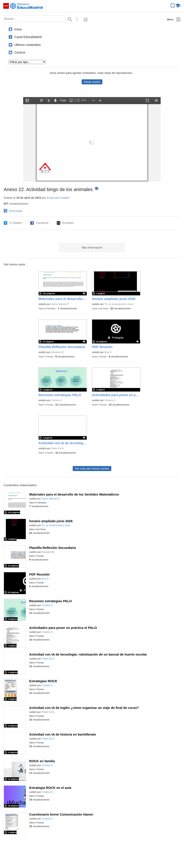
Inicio (18, 29)
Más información (92, 248)
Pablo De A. (58, 448)
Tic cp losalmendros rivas (119, 304)
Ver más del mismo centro (92, 469)
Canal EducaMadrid (28, 37)
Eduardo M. (58, 352)
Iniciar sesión (92, 82)
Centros (20, 52)
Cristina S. (57, 400)
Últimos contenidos (28, 45)
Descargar (16, 211)
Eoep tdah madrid (58, 198)
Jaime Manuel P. (60, 304)
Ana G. (108, 352)
